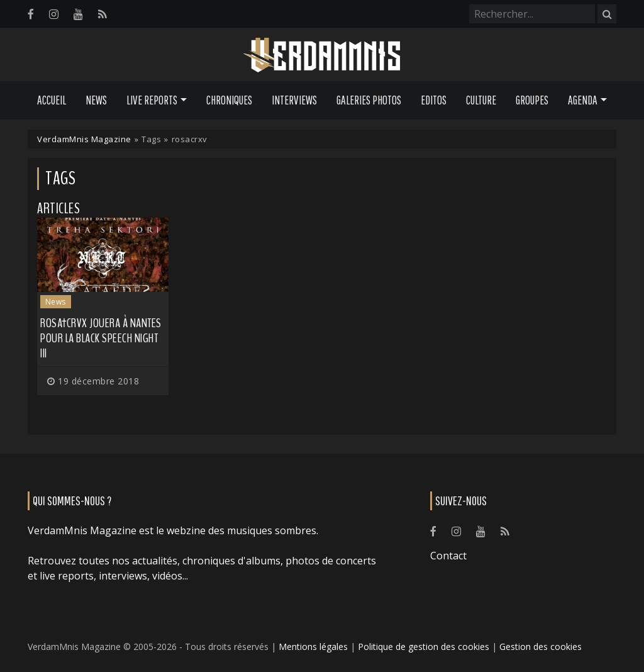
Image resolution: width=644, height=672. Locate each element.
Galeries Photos (369, 100)
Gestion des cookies (541, 647)
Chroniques (229, 100)
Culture (481, 100)
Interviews (294, 100)
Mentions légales (313, 647)
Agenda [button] (583, 100)
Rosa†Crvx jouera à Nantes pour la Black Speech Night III (101, 338)
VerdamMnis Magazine (84, 139)
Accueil (52, 100)
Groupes (532, 100)
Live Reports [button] (152, 100)
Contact (448, 556)
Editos (434, 100)
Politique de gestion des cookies (424, 647)
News (96, 100)
